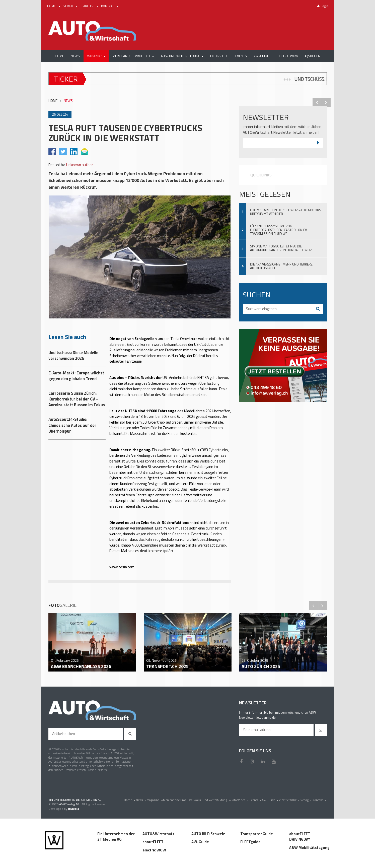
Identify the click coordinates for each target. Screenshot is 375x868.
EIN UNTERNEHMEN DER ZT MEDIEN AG (75, 800)
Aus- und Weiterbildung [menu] (213, 800)
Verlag (307, 800)
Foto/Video (240, 800)
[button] (96, 56)
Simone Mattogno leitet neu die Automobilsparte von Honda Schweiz (281, 248)
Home (130, 800)
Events (256, 800)
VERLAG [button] (71, 6)
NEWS (68, 101)
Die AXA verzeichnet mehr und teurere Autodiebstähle (281, 266)
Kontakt (320, 800)
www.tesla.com (122, 567)
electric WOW (290, 800)
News (141, 800)
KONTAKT (108, 6)
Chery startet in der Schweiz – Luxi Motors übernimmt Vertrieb (286, 212)
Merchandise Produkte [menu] (180, 800)
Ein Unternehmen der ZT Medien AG (116, 837)
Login (323, 6)
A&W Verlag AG (70, 804)
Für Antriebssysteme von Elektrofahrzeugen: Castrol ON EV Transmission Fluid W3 (279, 230)
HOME (52, 6)
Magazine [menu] (155, 800)
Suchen (313, 56)
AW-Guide (271, 800)
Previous (317, 102)
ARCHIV (89, 6)
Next (326, 102)
